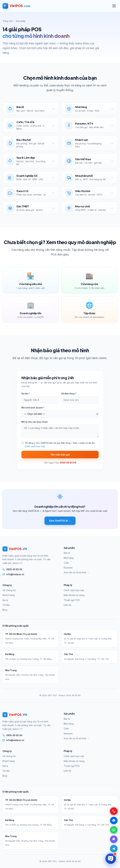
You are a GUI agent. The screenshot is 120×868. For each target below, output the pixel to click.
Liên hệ (67, 605)
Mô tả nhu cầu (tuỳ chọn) (35, 422)
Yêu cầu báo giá (60, 455)
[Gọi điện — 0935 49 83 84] (114, 811)
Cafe (66, 563)
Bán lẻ (67, 553)
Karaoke (68, 568)
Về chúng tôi (9, 590)
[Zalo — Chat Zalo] (114, 820)
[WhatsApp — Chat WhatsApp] (114, 830)
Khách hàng (9, 595)
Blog (5, 610)
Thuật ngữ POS (72, 600)
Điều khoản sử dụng (74, 595)
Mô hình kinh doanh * (33, 408)
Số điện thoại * (69, 394)
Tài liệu (6, 605)
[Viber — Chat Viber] (114, 839)
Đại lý (5, 600)
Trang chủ (8, 21)
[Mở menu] (114, 6)
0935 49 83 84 (73, 695)
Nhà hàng (69, 558)
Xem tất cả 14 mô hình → (76, 572)
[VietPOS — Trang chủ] (16, 6)
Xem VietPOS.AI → (60, 521)
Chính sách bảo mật (35, 446)
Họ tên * (26, 394)
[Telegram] (114, 849)
